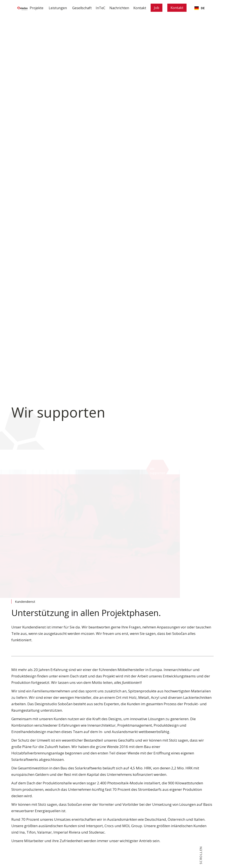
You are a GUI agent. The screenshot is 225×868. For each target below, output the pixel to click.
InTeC (96, 8)
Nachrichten (117, 8)
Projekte (27, 8)
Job (158, 8)
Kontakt (139, 8)
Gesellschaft (75, 8)
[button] (49, 8)
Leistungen (49, 8)
